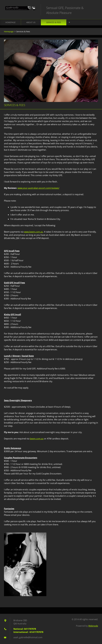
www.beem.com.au (34, 232)
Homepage (10, 22)
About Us (31, 22)
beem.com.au (37, 439)
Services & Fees (54, 22)
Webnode (93, 626)
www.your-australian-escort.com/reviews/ (38, 188)
